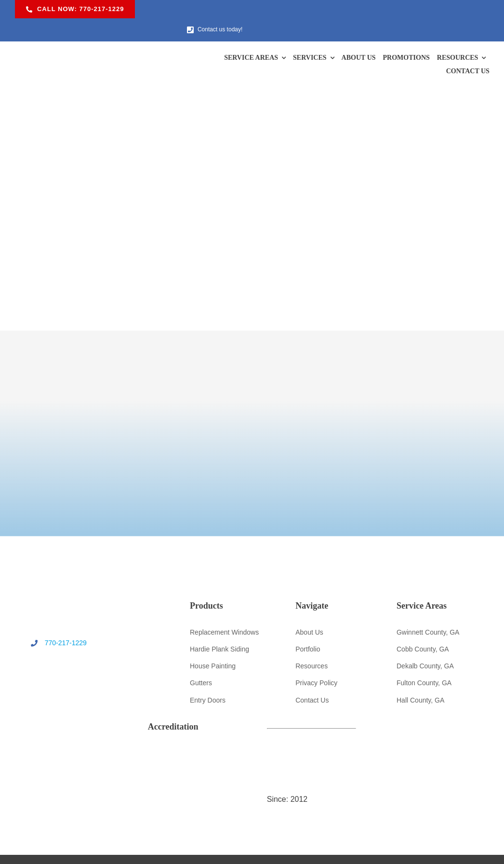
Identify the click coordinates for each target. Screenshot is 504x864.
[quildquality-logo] (252, 737)
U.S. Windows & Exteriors (240, 848)
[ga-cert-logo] (442, 646)
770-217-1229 (57, 625)
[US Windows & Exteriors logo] (72, 32)
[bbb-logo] (442, 612)
